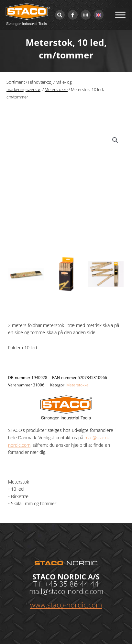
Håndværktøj (40, 82)
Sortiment (16, 82)
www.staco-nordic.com (66, 605)
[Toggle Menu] (120, 15)
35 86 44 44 (79, 584)
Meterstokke (56, 90)
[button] (115, 140)
